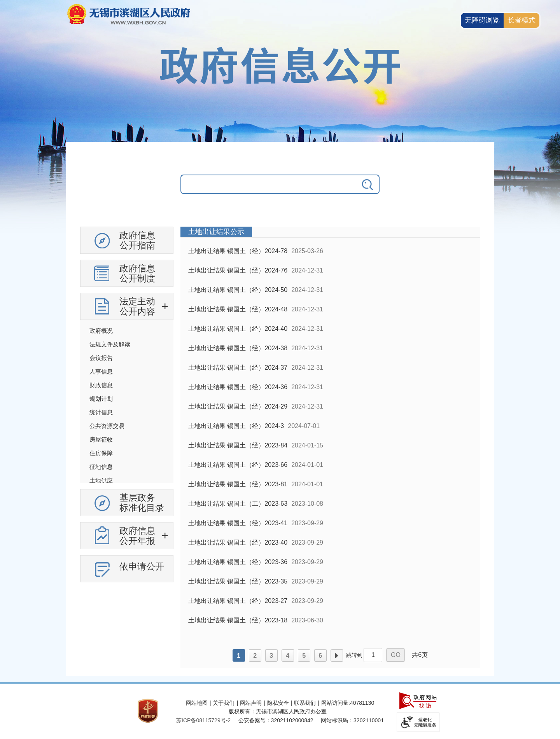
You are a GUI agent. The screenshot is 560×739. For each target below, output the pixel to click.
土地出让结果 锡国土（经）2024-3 (236, 426)
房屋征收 (101, 439)
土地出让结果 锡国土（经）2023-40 (238, 542)
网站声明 (251, 703)
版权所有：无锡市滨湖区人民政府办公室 (278, 711)
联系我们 (305, 703)
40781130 (362, 703)
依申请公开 (142, 566)
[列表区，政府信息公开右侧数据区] (330, 447)
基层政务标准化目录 (142, 503)
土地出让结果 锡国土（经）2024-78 (238, 251)
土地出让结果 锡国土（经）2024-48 (238, 309)
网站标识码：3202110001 (352, 720)
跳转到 (354, 655)
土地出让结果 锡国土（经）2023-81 (238, 484)
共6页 (420, 655)
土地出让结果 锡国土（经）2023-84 (238, 445)
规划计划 (101, 399)
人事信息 (101, 371)
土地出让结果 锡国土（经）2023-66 (238, 465)
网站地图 (197, 703)
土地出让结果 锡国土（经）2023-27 (238, 601)
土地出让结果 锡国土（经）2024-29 (238, 406)
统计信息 (101, 412)
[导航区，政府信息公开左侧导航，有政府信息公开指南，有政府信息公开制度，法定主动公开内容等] (127, 407)
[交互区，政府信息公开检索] (280, 190)
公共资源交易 (107, 426)
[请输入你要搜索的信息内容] (268, 184)
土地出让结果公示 (216, 232)
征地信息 (101, 467)
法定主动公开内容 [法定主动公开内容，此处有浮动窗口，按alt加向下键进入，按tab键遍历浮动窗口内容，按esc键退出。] (137, 306)
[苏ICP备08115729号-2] (203, 720)
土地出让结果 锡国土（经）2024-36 (238, 387)
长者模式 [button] (521, 20)
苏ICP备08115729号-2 (203, 720)
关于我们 (224, 703)
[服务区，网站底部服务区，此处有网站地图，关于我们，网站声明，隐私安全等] (280, 712)
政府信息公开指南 (137, 240)
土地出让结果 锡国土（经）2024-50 (238, 290)
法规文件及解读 (110, 344)
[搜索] (368, 184)
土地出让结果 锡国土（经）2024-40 (238, 329)
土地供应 (101, 480)
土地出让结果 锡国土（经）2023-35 (238, 581)
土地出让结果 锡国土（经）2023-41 (238, 523)
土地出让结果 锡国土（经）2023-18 (238, 620)
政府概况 (101, 331)
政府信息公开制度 (137, 273)
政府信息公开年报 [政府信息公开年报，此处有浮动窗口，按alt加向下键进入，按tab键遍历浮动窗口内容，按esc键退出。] (137, 536)
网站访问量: (336, 703)
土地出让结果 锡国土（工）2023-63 (238, 504)
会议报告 (101, 358)
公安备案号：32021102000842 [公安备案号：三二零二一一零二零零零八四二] (276, 720)
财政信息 (101, 385)
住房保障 (101, 453)
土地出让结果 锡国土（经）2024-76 (238, 270)
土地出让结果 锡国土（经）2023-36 (238, 562)
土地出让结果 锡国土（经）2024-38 (238, 348)
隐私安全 (278, 703)
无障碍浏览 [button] (482, 20)
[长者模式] (521, 20)
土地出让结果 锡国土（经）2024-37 (238, 368)
